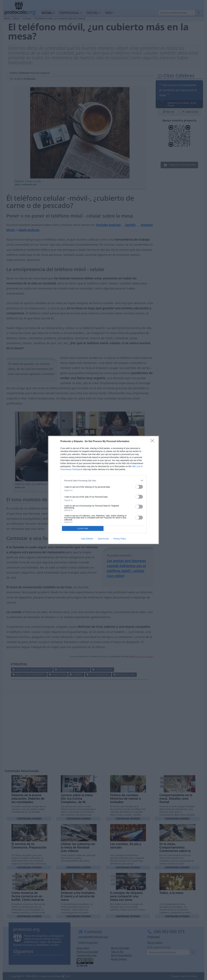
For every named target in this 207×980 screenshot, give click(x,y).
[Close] (153, 441)
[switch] (139, 487)
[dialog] (103, 490)
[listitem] (103, 481)
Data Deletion (87, 539)
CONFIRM (83, 529)
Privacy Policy (120, 539)
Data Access (103, 539)
